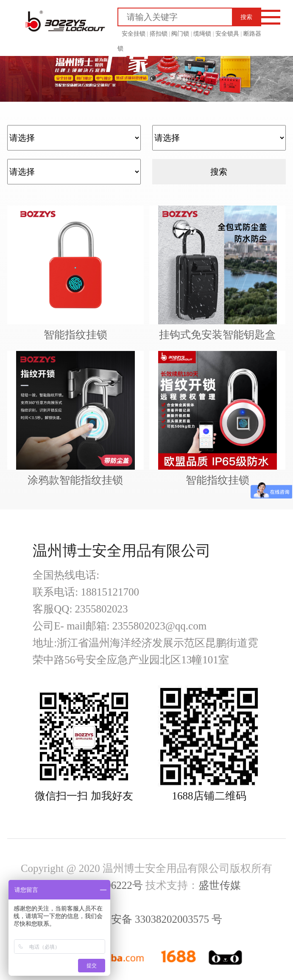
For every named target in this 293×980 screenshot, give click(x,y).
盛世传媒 (220, 885)
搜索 (246, 17)
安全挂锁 (134, 34)
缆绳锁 (202, 34)
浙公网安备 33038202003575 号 (147, 919)
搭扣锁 (158, 34)
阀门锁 (180, 34)
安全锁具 (227, 34)
